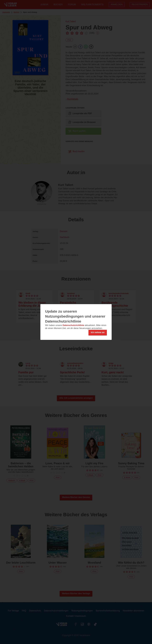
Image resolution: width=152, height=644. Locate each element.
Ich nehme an (98, 332)
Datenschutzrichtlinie (73, 325)
